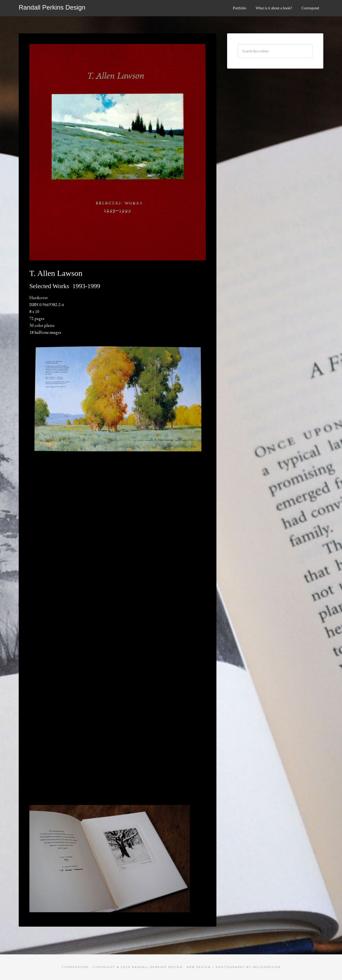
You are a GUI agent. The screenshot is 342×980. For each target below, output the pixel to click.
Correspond (75, 967)
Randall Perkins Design (52, 7)
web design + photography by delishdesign (234, 967)
